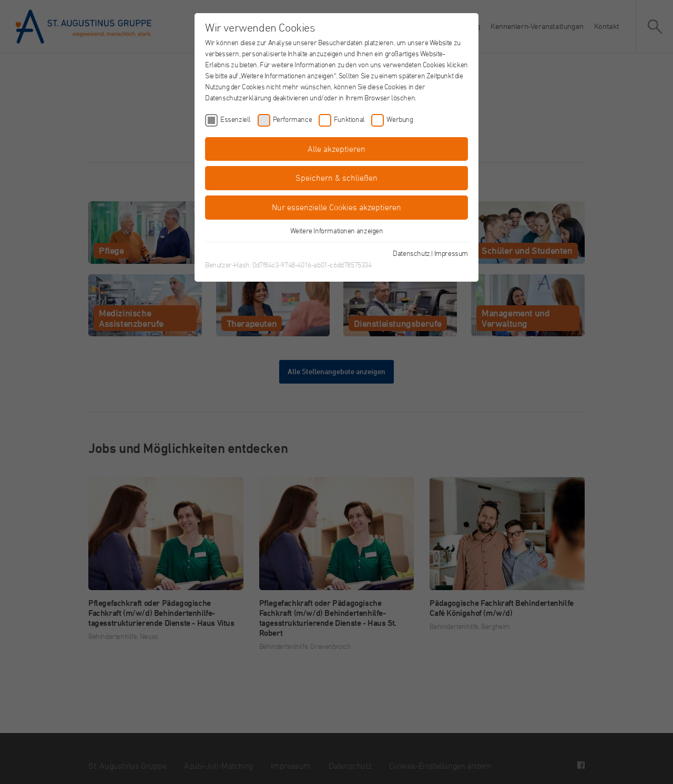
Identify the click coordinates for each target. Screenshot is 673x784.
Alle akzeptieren (336, 149)
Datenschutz (411, 253)
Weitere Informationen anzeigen (337, 230)
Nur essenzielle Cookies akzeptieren (336, 207)
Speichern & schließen (336, 178)
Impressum (451, 253)
